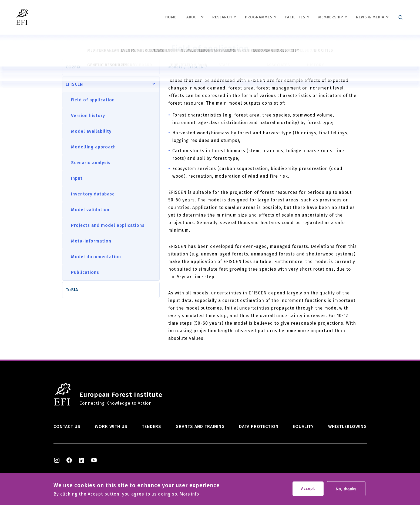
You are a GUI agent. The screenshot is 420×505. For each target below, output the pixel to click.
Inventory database (93, 194)
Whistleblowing (347, 426)
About (193, 17)
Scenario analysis (91, 163)
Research (222, 17)
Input (77, 178)
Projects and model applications (108, 225)
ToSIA (72, 290)
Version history (88, 116)
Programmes (259, 17)
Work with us (111, 426)
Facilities (295, 17)
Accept (308, 490)
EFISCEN (74, 84)
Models (175, 67)
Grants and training (200, 426)
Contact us (67, 426)
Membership (331, 17)
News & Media (370, 17)
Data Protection (259, 426)
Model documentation (96, 257)
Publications (85, 272)
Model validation (90, 210)
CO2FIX (73, 67)
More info (189, 496)
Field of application (93, 100)
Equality (303, 426)
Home (171, 17)
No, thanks (346, 490)
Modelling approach (93, 147)
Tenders (152, 426)
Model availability (91, 131)
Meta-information (91, 241)
